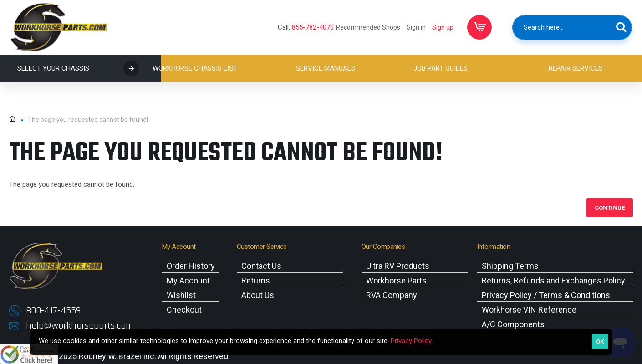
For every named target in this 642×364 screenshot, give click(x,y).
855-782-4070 (313, 27)
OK (600, 341)
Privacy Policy (411, 341)
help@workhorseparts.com (80, 326)
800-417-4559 (53, 311)
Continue (610, 208)
